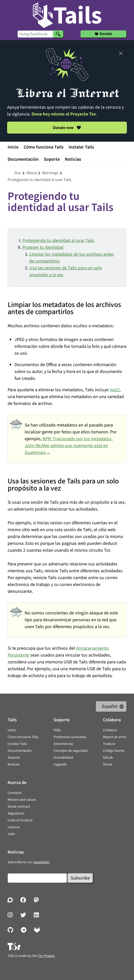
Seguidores (16, 813)
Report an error (115, 737)
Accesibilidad (63, 758)
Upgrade (60, 764)
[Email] (37, 878)
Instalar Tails (81, 147)
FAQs (57, 730)
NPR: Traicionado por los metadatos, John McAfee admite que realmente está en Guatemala (69, 446)
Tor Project (46, 956)
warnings (50, 173)
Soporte (52, 159)
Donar (108, 764)
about (32, 173)
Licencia (14, 827)
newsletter (41, 862)
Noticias (73, 159)
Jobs (11, 834)
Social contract (19, 807)
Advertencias (63, 744)
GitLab (108, 758)
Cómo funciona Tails (44, 147)
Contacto (15, 793)
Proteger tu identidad (43, 247)
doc (18, 173)
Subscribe (80, 878)
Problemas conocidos (70, 737)
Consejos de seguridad (71, 751)
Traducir (109, 744)
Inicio (13, 147)
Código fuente (114, 751)
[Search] (58, 34)
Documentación (23, 159)
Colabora (110, 730)
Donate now (67, 127)
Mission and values (22, 800)
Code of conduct (20, 820)
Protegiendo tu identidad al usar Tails (58, 241)
